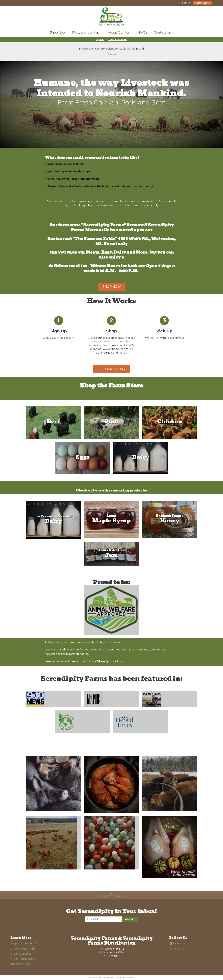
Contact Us (162, 33)
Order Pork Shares (22, 959)
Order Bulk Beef (21, 954)
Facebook (177, 944)
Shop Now (58, 33)
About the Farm (20, 964)
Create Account (203, 3)
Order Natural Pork (23, 949)
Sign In (186, 3)
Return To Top (111, 895)
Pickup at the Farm (87, 33)
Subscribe (130, 919)
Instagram (177, 949)
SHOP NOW (112, 287)
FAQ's (143, 33)
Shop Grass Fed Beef (23, 944)
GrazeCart (130, 977)
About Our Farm (120, 33)
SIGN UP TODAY (112, 369)
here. (121, 661)
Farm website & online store (101, 977)
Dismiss (111, 54)
